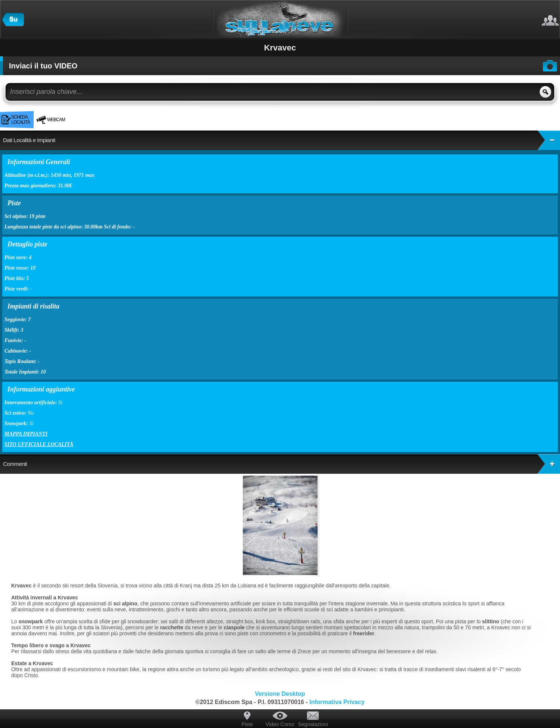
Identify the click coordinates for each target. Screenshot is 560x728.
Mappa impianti (26, 434)
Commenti (281, 464)
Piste (247, 724)
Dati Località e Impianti (281, 140)
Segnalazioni (313, 724)
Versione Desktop (280, 694)
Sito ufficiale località (39, 444)
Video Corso (280, 724)
